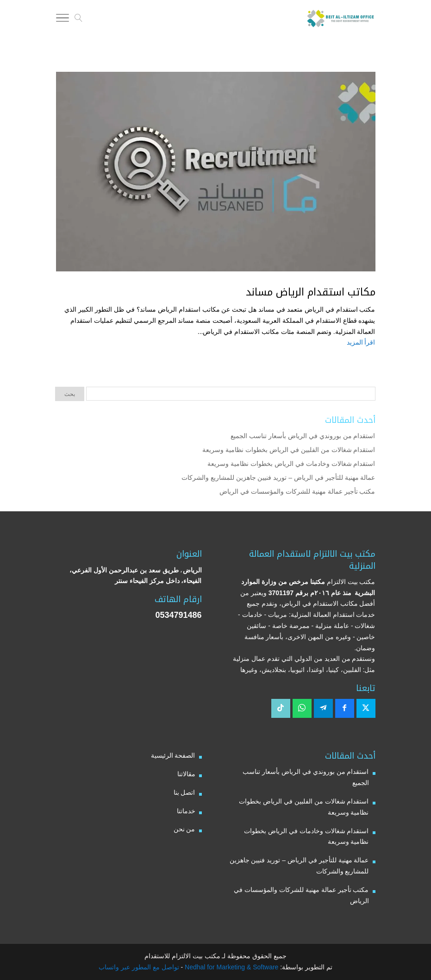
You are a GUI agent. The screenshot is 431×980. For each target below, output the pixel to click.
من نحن (184, 829)
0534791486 (178, 615)
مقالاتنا (186, 774)
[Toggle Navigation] (62, 19)
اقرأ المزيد (361, 342)
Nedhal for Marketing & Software (231, 967)
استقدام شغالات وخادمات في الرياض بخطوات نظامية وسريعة (291, 464)
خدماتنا (186, 811)
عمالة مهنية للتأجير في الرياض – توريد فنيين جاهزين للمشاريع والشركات (278, 477)
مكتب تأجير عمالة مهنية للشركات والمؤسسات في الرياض (297, 491)
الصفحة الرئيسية (173, 755)
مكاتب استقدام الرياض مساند (311, 292)
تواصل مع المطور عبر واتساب (139, 967)
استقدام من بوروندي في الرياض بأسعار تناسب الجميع (303, 436)
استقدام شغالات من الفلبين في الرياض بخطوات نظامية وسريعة (289, 450)
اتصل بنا (184, 792)
